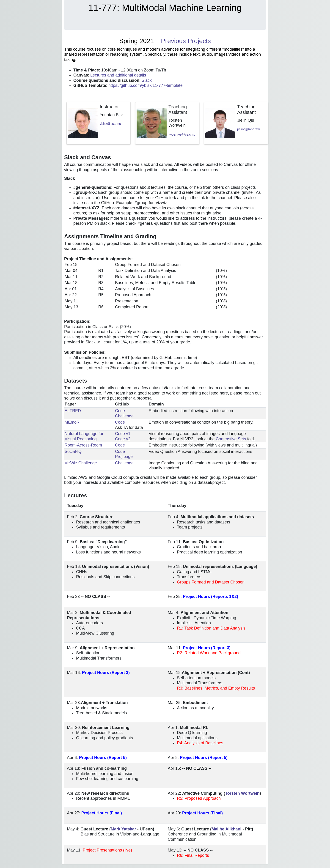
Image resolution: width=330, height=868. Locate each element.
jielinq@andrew (249, 129)
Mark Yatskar (123, 829)
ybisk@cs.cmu (110, 124)
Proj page (124, 457)
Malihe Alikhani (226, 829)
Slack (147, 80)
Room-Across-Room (83, 445)
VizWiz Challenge (81, 463)
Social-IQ (73, 452)
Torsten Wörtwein (242, 793)
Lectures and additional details (118, 75)
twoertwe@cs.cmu (182, 134)
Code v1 (123, 434)
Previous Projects (186, 41)
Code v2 (123, 439)
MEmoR (72, 422)
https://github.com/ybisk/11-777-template (146, 85)
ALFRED (73, 411)
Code (120, 411)
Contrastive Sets (231, 439)
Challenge (124, 416)
